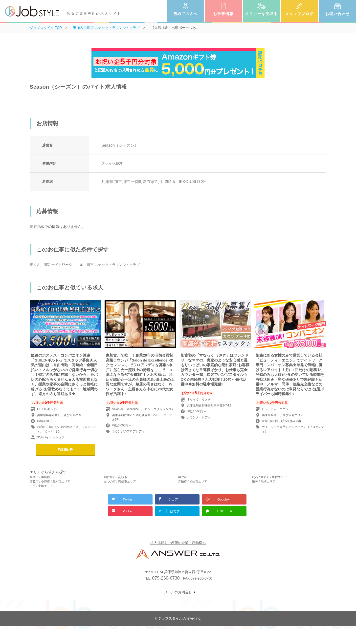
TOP (46, 28)
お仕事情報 (223, 14)
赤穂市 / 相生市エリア (193, 482)
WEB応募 (66, 449)
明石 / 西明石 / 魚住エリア (269, 477)
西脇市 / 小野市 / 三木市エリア (50, 482)
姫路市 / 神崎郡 (40, 477)
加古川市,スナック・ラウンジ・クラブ (110, 265)
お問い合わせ (338, 14)
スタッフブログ (299, 14)
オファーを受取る (261, 14)
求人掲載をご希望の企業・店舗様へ (178, 543)
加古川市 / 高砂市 (115, 477)
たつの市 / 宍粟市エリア (120, 482)
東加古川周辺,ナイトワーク (51, 265)
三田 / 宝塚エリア (41, 486)
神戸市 (182, 477)
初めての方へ (185, 14)
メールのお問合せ (178, 592)
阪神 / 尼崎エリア (264, 482)
